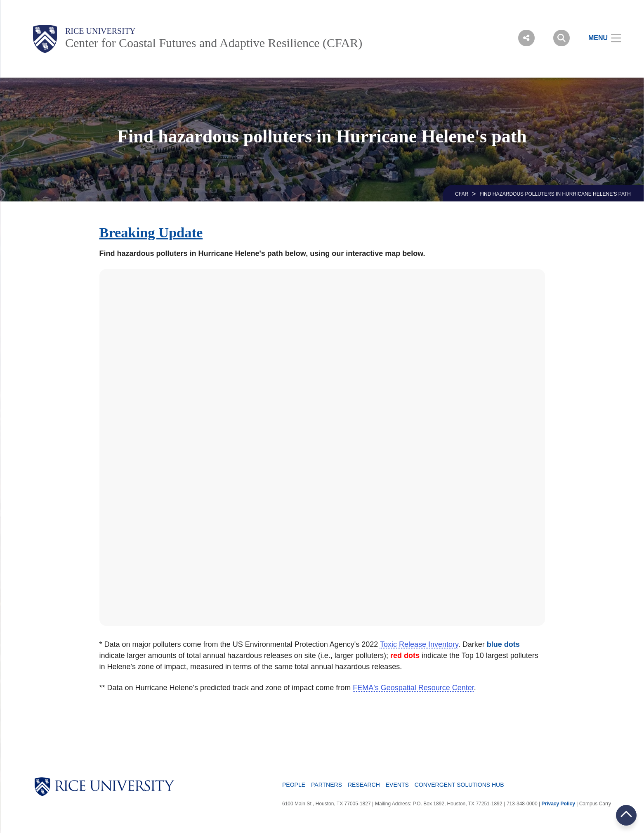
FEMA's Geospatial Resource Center (413, 688)
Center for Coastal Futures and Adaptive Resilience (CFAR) (214, 43)
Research (364, 785)
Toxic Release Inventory (419, 644)
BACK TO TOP (626, 815)
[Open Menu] (600, 38)
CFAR (462, 194)
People (294, 785)
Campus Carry (595, 804)
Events (397, 785)
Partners (327, 785)
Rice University (100, 31)
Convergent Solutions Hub (459, 785)
